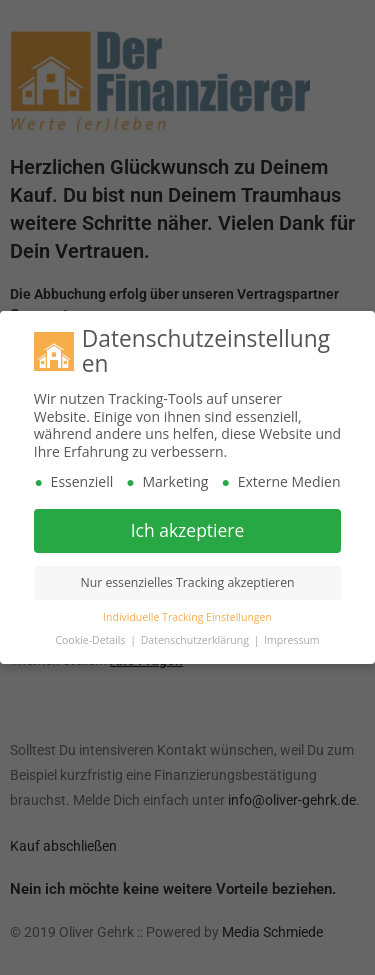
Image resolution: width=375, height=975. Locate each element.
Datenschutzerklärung (196, 637)
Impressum (291, 637)
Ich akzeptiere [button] (188, 527)
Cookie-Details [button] (91, 637)
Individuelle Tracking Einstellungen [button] (187, 614)
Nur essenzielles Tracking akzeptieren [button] (187, 579)
